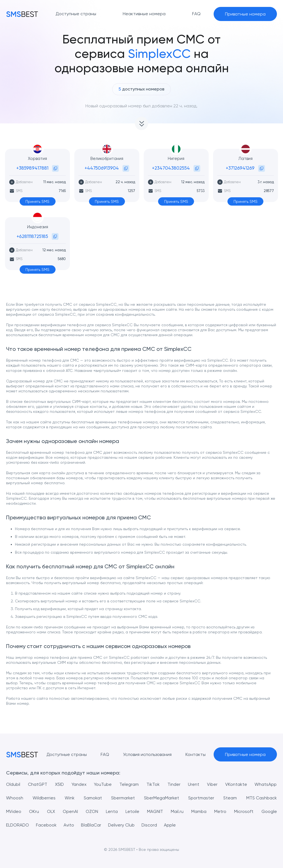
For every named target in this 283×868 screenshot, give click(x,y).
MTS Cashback (262, 798)
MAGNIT (155, 811)
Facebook (47, 825)
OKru (34, 811)
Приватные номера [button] (245, 14)
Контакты (196, 754)
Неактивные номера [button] (144, 14)
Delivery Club (122, 825)
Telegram (129, 784)
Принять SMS (37, 201)
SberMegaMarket (162, 798)
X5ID (60, 784)
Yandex (79, 784)
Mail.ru (177, 811)
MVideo (14, 811)
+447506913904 (102, 168)
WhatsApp (266, 784)
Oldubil (13, 784)
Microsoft (244, 811)
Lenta (112, 811)
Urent (194, 784)
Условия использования (147, 754)
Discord (150, 825)
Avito (69, 825)
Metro (220, 811)
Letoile (132, 811)
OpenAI (70, 811)
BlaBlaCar (92, 825)
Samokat (93, 798)
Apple (171, 825)
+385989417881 (32, 168)
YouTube (103, 784)
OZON (92, 811)
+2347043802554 (171, 168)
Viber (212, 784)
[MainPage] (22, 14)
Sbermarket (123, 798)
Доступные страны (66, 754)
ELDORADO (18, 825)
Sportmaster (201, 798)
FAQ (105, 754)
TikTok (153, 784)
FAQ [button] (196, 14)
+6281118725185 (32, 236)
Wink (70, 798)
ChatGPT (38, 784)
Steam (230, 798)
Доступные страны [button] (76, 14)
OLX (51, 811)
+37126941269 (240, 168)
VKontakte (236, 784)
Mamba (199, 811)
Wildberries (44, 798)
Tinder (174, 784)
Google (269, 811)
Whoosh (15, 798)
